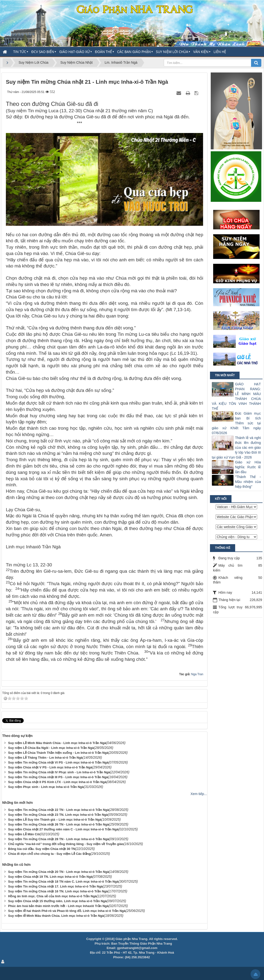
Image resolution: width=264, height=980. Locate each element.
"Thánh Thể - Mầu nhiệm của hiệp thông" (248, 482)
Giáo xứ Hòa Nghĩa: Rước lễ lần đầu (248, 467)
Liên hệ (220, 52)
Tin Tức (20, 52)
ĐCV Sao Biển (43, 52)
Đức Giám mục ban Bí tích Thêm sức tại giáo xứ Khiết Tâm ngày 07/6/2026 (236, 423)
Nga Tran (197, 674)
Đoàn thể (103, 52)
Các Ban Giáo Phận (134, 52)
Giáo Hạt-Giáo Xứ (74, 52)
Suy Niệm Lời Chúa (172, 52)
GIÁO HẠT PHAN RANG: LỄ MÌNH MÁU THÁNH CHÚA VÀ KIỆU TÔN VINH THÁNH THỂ (236, 396)
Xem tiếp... (199, 794)
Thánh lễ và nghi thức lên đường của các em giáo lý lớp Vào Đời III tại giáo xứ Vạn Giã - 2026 (236, 448)
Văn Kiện (201, 52)
